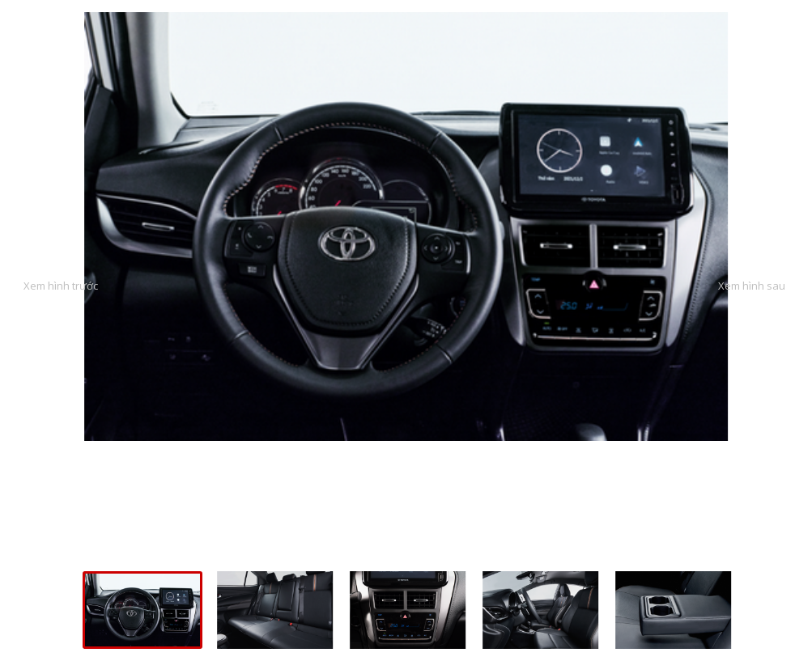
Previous (61, 267)
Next (751, 267)
